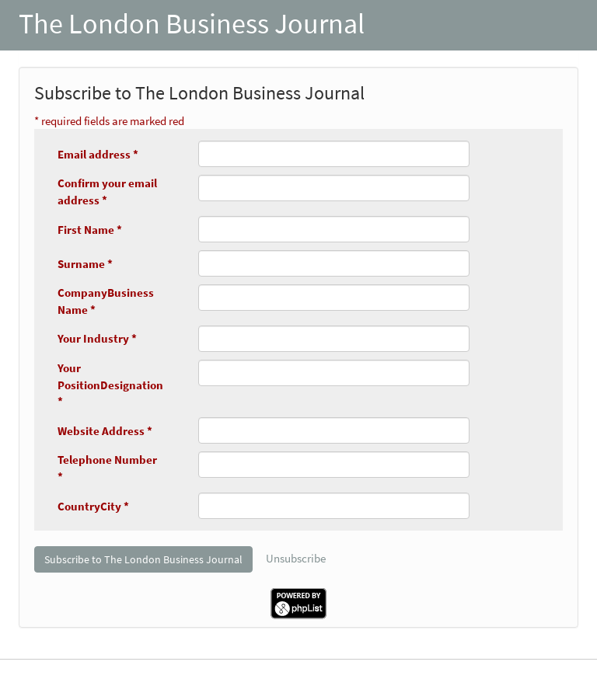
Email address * (98, 154)
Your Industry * (97, 338)
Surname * (85, 264)
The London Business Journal (192, 24)
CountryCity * (93, 506)
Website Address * (105, 431)
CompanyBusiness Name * (106, 301)
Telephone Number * (107, 468)
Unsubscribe (296, 558)
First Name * (90, 230)
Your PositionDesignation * (110, 385)
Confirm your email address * (107, 191)
